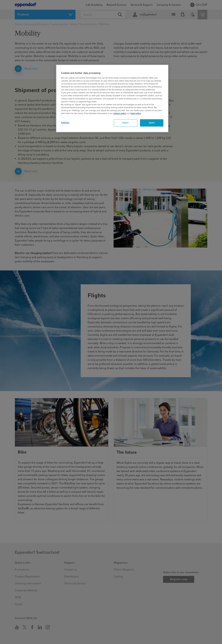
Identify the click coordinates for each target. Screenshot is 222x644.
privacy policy (120, 113)
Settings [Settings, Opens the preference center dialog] (65, 123)
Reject (125, 123)
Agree (152, 123)
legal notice (136, 113)
